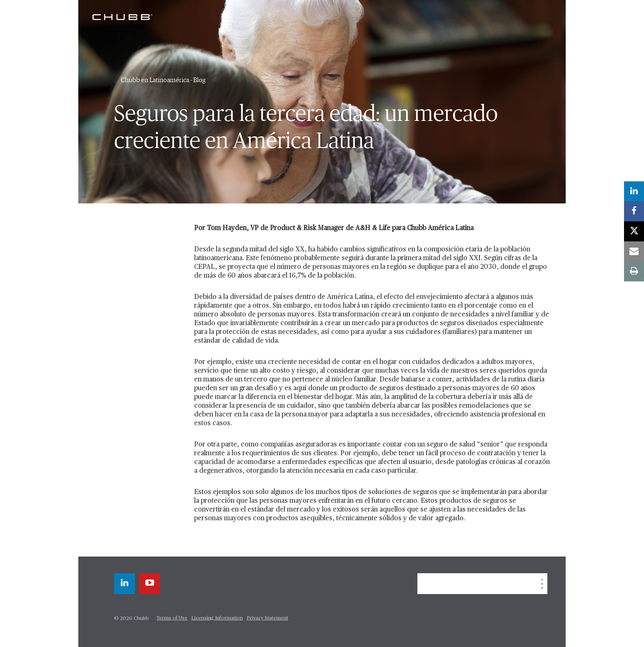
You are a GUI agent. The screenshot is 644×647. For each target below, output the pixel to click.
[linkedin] (125, 584)
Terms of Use (172, 618)
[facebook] (634, 211)
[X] (634, 231)
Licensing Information (217, 618)
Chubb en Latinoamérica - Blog (163, 80)
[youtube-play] (150, 584)
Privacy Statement (267, 618)
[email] (634, 251)
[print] (634, 271)
